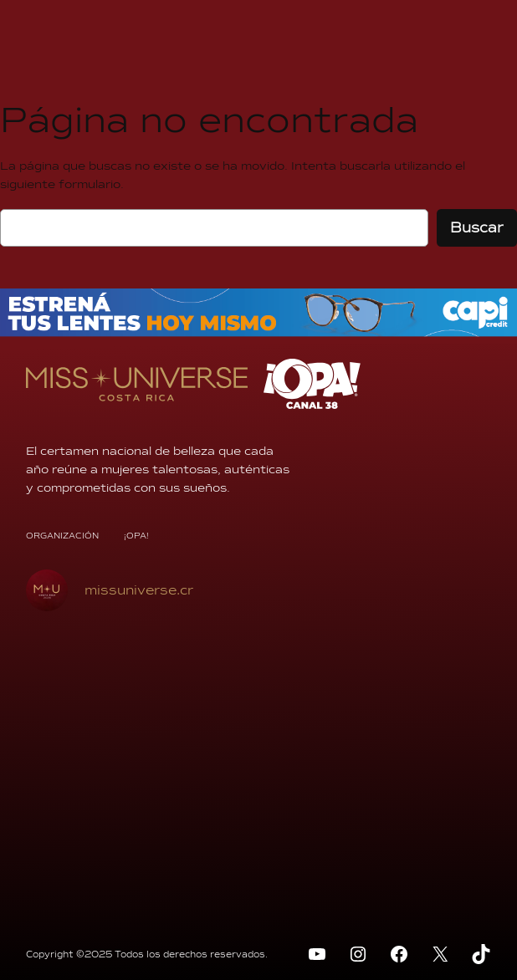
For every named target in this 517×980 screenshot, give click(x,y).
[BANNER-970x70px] (258, 332)
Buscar (477, 228)
